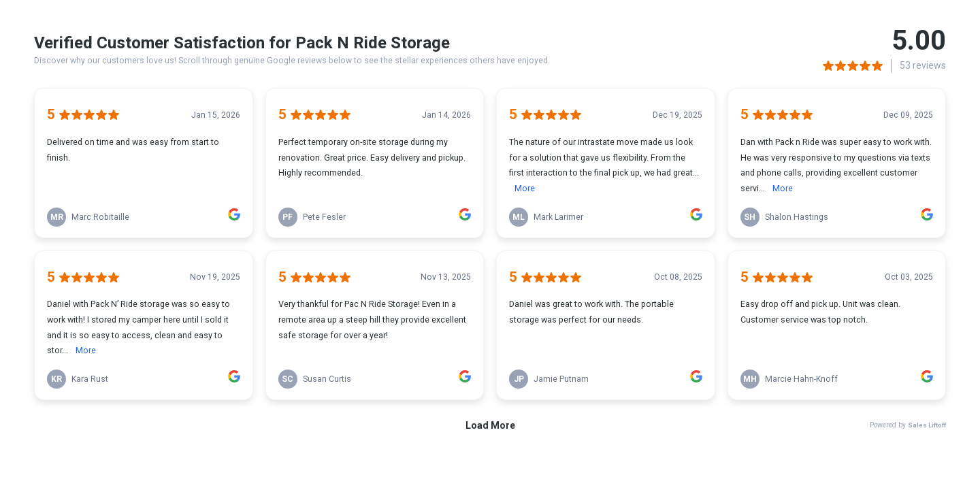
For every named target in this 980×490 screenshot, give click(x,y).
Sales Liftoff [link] (927, 425)
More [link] (525, 188)
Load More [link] (490, 425)
